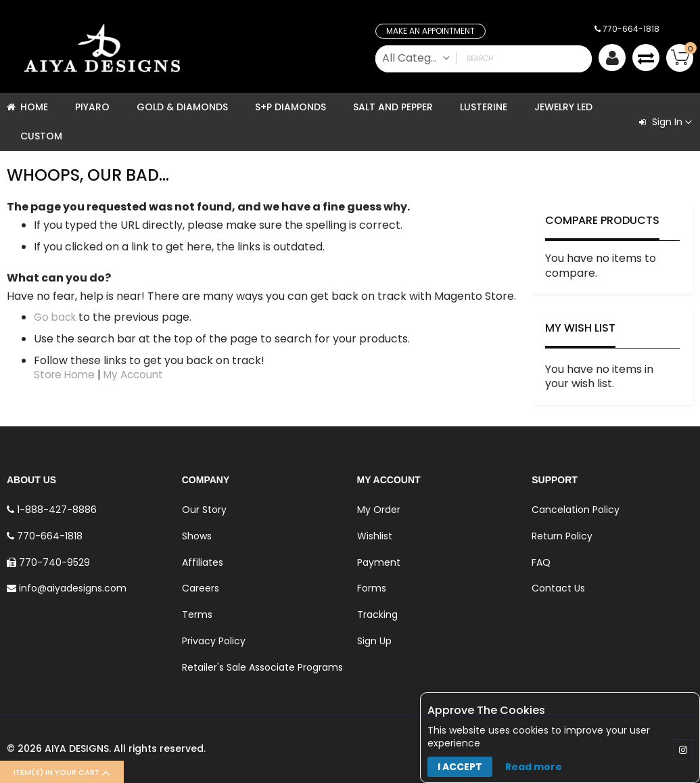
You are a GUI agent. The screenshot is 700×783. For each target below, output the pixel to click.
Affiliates (203, 562)
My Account (138, 375)
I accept (460, 767)
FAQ (541, 562)
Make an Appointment (430, 31)
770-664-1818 (627, 29)
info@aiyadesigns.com (67, 588)
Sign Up (374, 641)
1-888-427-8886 (52, 510)
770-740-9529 (48, 562)
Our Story (204, 510)
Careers (201, 588)
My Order (379, 510)
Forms (372, 588)
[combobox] (484, 59)
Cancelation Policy (576, 510)
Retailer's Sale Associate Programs (262, 667)
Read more (534, 767)
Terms (197, 614)
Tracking (377, 614)
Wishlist (375, 536)
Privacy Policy (214, 641)
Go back (56, 317)
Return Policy (562, 536)
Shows (197, 536)
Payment (379, 562)
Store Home (66, 375)
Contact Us (558, 588)
